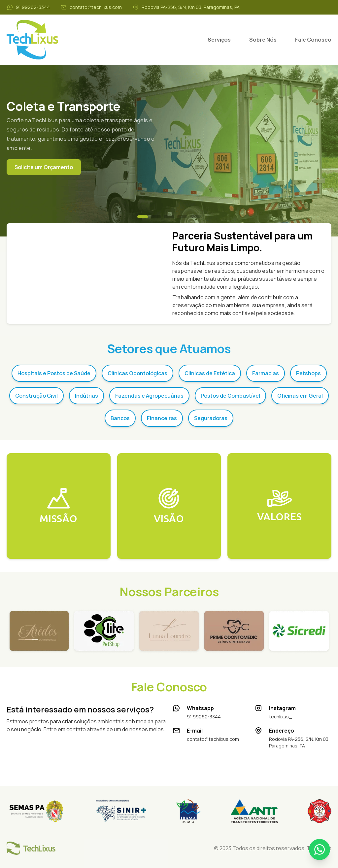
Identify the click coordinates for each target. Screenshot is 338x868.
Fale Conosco (313, 40)
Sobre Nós (263, 40)
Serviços (219, 40)
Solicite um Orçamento (44, 167)
